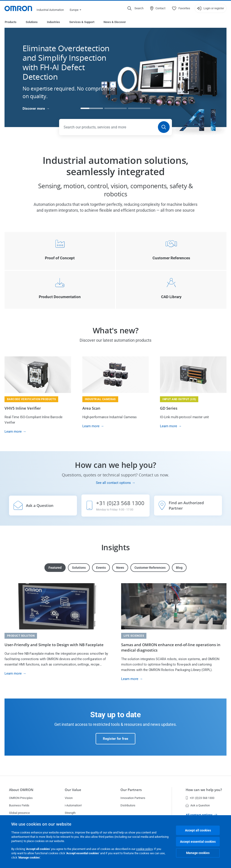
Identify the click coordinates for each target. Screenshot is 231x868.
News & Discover (115, 22)
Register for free (115, 739)
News (120, 568)
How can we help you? (204, 790)
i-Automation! (73, 805)
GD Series (169, 408)
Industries (53, 22)
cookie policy (144, 849)
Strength (70, 813)
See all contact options (113, 483)
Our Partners (131, 790)
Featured (55, 568)
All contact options (201, 815)
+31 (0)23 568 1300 (200, 798)
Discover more (34, 109)
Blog (179, 568)
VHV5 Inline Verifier (23, 408)
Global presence (19, 813)
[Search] (164, 127)
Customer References (150, 568)
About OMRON (21, 790)
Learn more (13, 432)
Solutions (32, 22)
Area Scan (91, 408)
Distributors (128, 805)
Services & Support (82, 22)
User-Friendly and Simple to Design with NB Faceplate (54, 645)
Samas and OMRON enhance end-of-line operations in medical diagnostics (171, 648)
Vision (69, 798)
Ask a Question (198, 805)
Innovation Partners (133, 798)
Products (11, 22)
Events (101, 568)
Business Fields (19, 805)
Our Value (73, 790)
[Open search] (135, 8)
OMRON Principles (21, 798)
